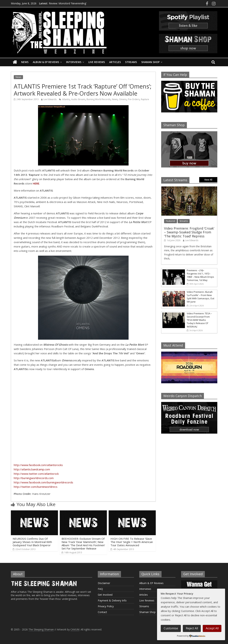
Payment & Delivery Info (112, 600)
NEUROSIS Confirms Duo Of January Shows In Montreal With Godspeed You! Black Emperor (32, 542)
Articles (115, 62)
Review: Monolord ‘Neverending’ (68, 3)
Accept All (212, 628)
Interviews (74, 62)
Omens (123, 99)
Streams (131, 62)
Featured (171, 221)
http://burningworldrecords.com (34, 478)
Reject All (192, 628)
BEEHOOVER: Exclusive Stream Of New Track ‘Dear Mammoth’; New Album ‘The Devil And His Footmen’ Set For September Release (83, 544)
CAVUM (75, 629)
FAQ (100, 589)
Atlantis (66, 99)
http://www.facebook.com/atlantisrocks (38, 465)
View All (208, 180)
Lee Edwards (50, 99)
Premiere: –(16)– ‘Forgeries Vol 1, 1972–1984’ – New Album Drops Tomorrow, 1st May (200, 275)
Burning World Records (99, 99)
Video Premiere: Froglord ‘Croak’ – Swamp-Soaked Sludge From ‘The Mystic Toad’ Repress (189, 232)
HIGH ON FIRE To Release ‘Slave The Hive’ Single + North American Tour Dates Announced (132, 542)
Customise (171, 628)
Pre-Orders (134, 99)
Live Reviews (97, 62)
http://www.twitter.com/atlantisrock (36, 474)
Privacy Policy (106, 606)
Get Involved (105, 595)
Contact (102, 612)
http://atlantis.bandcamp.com (32, 469)
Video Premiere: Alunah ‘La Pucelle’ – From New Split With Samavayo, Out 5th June (200, 297)
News (25, 62)
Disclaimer (104, 583)
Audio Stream (78, 99)
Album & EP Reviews (46, 62)
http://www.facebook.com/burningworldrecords (43, 482)
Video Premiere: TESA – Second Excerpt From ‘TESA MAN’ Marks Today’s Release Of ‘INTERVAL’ (199, 320)
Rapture (145, 99)
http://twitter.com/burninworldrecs (36, 487)
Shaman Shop (150, 62)
